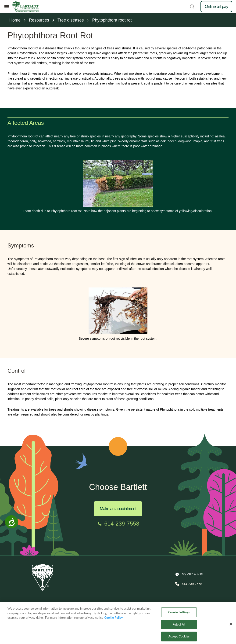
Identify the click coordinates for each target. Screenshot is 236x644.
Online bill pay (216, 7)
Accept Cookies (179, 639)
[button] (189, 574)
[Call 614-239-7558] (118, 524)
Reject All (179, 627)
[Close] (231, 626)
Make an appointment (118, 509)
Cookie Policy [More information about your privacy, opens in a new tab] (114, 620)
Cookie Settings (179, 615)
